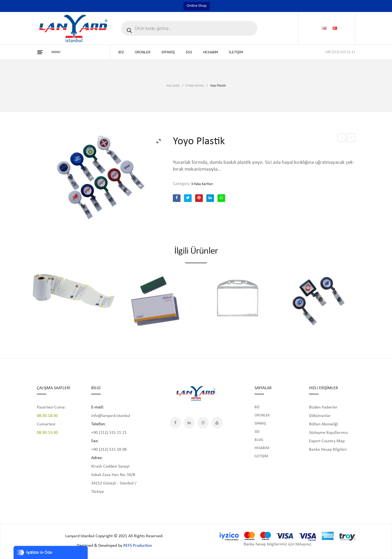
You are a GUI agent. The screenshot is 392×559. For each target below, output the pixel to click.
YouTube (217, 423)
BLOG (259, 440)
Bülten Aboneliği (324, 424)
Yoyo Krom (342, 139)
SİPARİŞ (260, 424)
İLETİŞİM (261, 456)
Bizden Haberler (323, 407)
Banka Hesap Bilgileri (328, 450)
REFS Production (138, 546)
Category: (182, 184)
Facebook (175, 423)
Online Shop (197, 6)
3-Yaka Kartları (195, 86)
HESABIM (262, 448)
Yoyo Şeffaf (351, 139)
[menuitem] (121, 52)
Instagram (203, 423)
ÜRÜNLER (262, 415)
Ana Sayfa (173, 86)
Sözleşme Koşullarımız (328, 433)
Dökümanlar (320, 416)
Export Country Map (327, 441)
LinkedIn (189, 423)
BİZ (257, 407)
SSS (257, 432)
